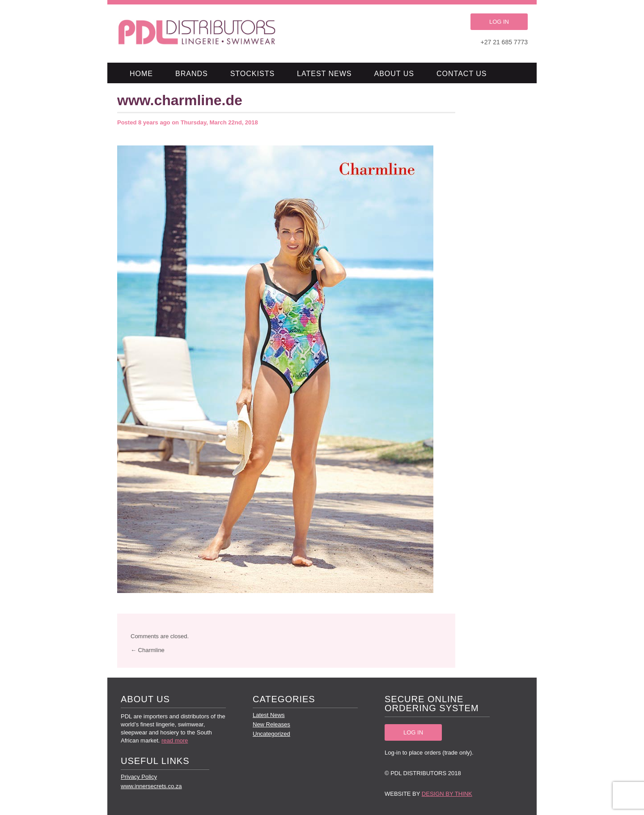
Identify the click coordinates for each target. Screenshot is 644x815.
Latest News (324, 74)
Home (141, 74)
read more (175, 740)
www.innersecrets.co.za (151, 786)
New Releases (271, 724)
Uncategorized (271, 734)
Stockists (252, 74)
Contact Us (462, 74)
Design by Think (447, 794)
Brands (192, 74)
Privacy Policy (139, 777)
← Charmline (148, 650)
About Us (394, 74)
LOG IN (499, 22)
